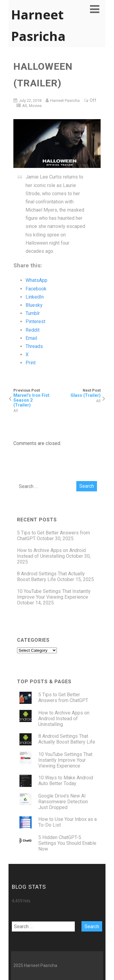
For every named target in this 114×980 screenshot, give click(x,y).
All (24, 106)
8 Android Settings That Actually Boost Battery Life (51, 577)
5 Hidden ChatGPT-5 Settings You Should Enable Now (67, 843)
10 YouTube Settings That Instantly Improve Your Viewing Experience (54, 594)
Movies (35, 106)
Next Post (79, 393)
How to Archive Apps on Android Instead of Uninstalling (51, 553)
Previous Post (35, 398)
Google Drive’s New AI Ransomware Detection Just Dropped (63, 802)
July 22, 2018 (30, 100)
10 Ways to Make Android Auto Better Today (66, 781)
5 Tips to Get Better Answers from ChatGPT (63, 697)
